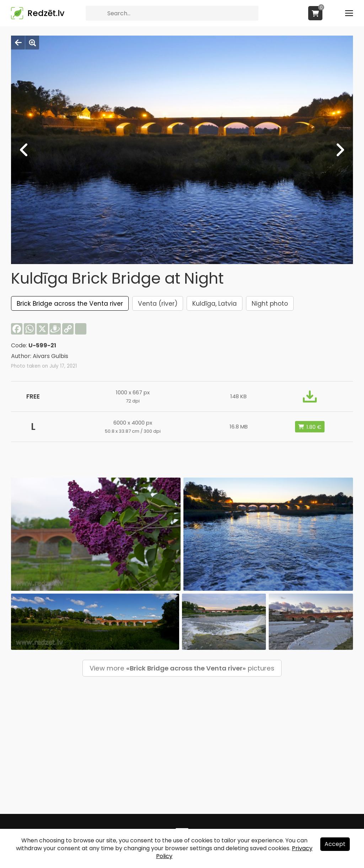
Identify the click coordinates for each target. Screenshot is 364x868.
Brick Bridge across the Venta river (70, 304)
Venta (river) (158, 304)
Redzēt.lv (46, 13)
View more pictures (182, 668)
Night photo (270, 304)
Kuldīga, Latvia (215, 304)
